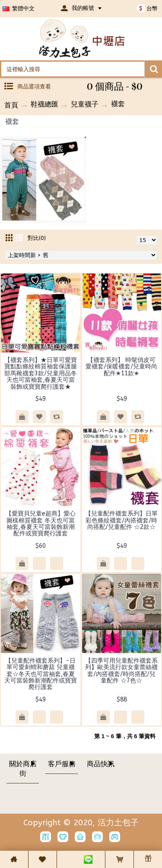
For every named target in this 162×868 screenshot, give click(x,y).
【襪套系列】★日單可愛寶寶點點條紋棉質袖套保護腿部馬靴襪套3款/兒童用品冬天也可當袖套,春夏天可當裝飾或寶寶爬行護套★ (41, 373)
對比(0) (37, 238)
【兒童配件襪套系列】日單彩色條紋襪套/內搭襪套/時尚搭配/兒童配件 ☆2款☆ (121, 520)
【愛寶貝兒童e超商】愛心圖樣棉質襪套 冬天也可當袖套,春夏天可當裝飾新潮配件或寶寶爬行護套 (41, 524)
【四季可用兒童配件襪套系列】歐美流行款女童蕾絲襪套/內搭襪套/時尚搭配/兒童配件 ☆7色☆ (121, 671)
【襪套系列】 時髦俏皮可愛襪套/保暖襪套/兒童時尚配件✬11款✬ (121, 367)
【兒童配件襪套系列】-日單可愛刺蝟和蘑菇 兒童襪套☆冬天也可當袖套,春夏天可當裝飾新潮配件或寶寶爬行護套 (41, 674)
